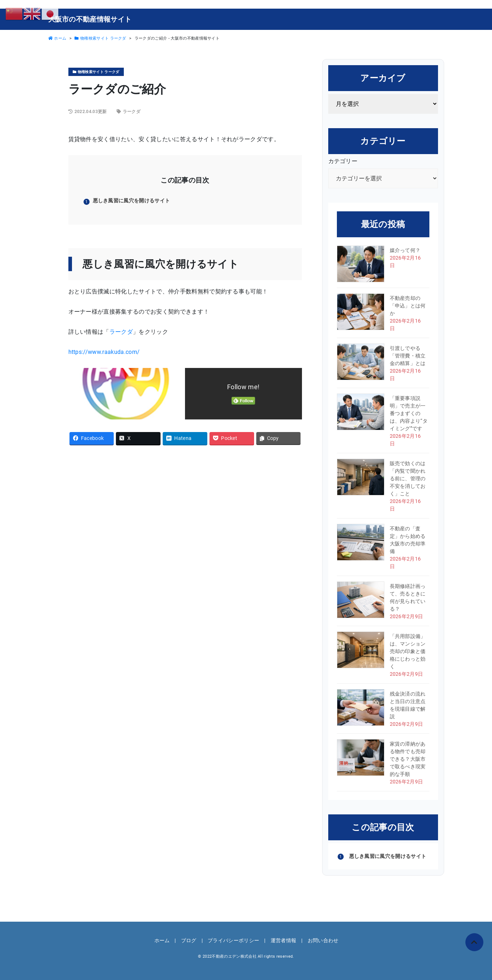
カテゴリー (343, 161)
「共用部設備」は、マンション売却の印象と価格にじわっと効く (408, 651)
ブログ (189, 940)
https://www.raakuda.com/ (104, 352)
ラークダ (132, 112)
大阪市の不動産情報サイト (90, 19)
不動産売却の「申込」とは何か (408, 306)
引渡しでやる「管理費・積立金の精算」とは (408, 356)
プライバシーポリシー (233, 940)
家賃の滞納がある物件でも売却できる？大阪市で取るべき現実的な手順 (408, 759)
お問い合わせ (323, 940)
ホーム (162, 940)
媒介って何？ (405, 250)
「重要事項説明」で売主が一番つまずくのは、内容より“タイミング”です (409, 413)
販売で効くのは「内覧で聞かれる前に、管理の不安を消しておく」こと (408, 478)
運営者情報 (284, 940)
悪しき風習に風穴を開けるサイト (132, 201)
